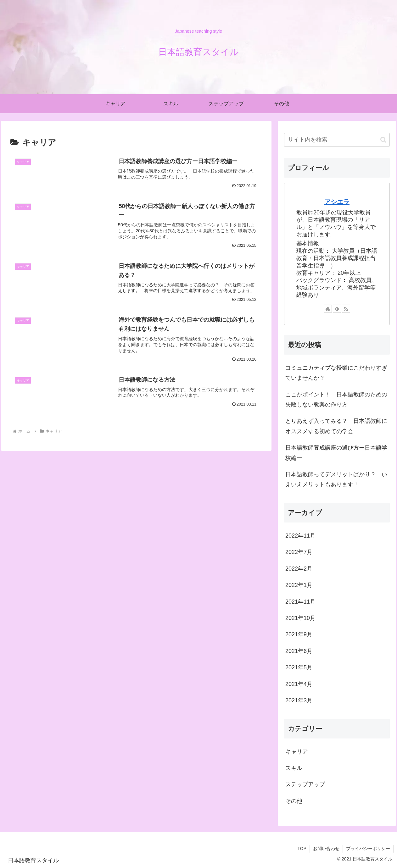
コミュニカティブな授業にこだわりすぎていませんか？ (336, 373)
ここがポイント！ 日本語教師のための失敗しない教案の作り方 (336, 400)
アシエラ (337, 202)
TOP (302, 849)
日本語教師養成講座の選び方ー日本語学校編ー (336, 453)
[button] (383, 140)
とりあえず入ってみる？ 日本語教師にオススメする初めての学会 (336, 426)
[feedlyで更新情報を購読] (337, 309)
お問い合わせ (326, 849)
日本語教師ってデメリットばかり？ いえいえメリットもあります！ (336, 479)
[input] (337, 140)
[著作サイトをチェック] (328, 309)
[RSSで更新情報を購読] (346, 309)
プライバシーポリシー (368, 849)
